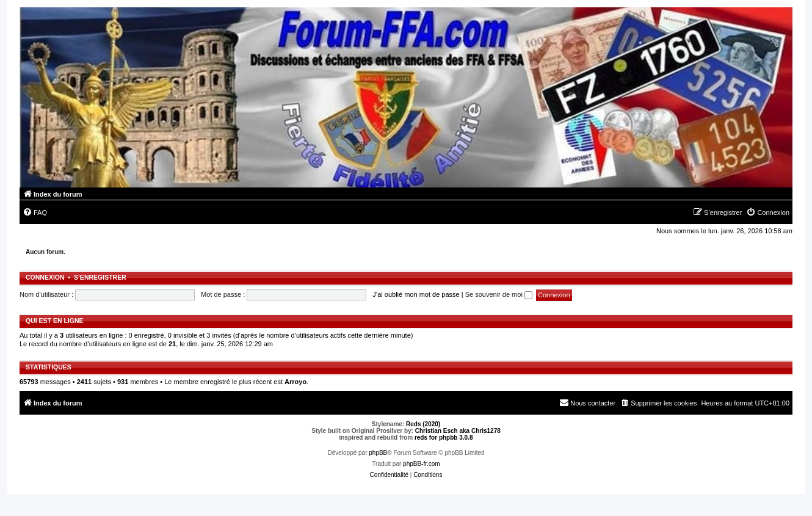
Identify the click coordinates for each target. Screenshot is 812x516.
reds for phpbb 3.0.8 (444, 438)
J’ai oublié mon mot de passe (416, 294)
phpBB (378, 453)
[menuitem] (35, 213)
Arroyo (295, 382)
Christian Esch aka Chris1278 (458, 431)
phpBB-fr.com (422, 464)
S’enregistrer (100, 277)
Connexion (45, 277)
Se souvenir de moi (499, 294)
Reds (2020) (423, 424)
